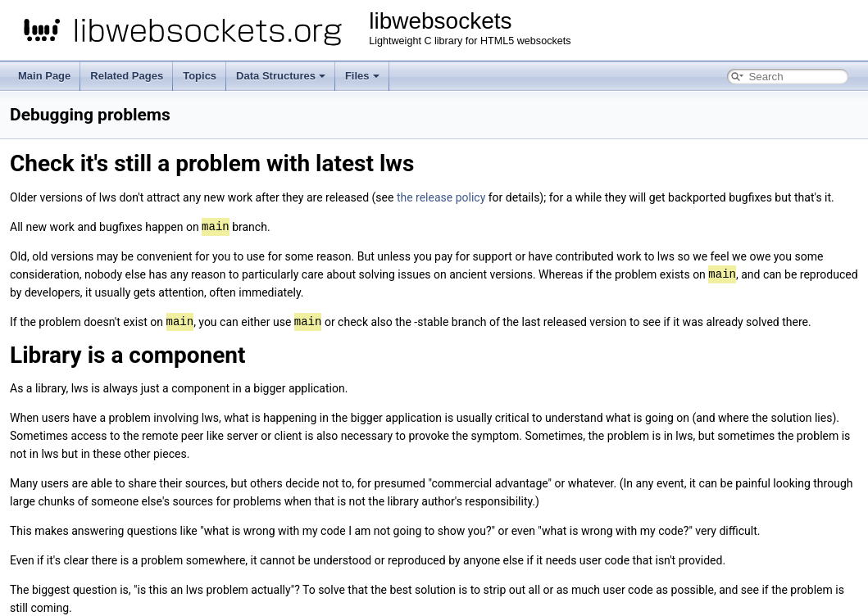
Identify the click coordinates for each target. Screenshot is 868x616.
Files (362, 76)
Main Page (44, 76)
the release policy (441, 197)
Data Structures (281, 76)
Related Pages (127, 76)
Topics (200, 76)
